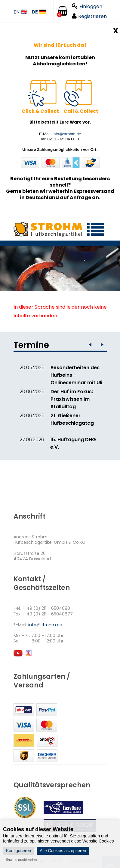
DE (39, 12)
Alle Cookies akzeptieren (63, 851)
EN (20, 12)
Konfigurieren (18, 851)
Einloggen (87, 6)
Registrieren (89, 16)
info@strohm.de (67, 134)
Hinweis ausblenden (21, 860)
